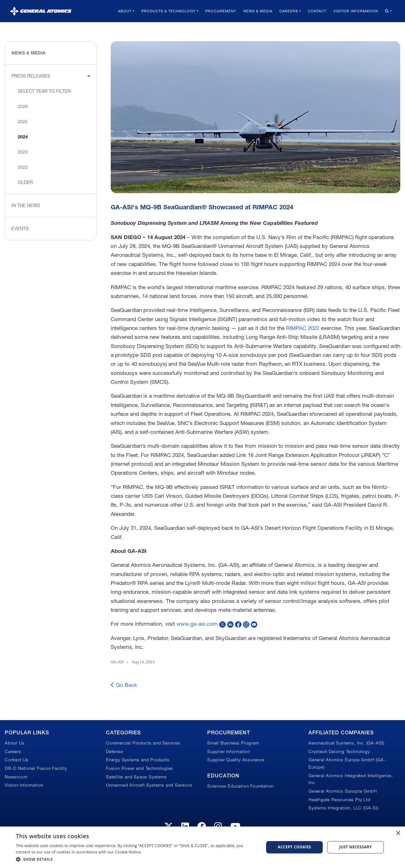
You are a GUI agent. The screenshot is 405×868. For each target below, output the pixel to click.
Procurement (221, 11)
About (125, 11)
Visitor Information (356, 11)
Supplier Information (229, 751)
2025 (23, 122)
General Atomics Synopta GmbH (343, 791)
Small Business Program (233, 743)
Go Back (124, 685)
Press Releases (31, 76)
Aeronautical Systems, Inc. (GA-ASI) (346, 743)
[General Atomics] (41, 11)
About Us (15, 743)
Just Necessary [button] (355, 847)
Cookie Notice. (129, 852)
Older (25, 182)
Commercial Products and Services (143, 743)
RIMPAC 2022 (303, 328)
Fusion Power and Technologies (140, 768)
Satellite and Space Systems (136, 777)
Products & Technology (168, 11)
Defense (115, 751)
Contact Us (17, 760)
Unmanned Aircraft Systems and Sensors (149, 785)
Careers (289, 11)
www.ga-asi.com (197, 624)
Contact (317, 11)
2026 (23, 106)
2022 (23, 167)
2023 (23, 152)
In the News (26, 206)
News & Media (258, 11)
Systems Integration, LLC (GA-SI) (343, 808)
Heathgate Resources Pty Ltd (340, 800)
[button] (136, 859)
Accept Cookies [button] (295, 847)
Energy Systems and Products (138, 760)
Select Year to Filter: (45, 91)
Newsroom (16, 777)
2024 (23, 137)
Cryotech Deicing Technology (339, 751)
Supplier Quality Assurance (236, 760)
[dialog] (202, 847)
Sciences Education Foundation (240, 786)
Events (20, 229)
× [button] (398, 833)
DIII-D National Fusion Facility (36, 768)
